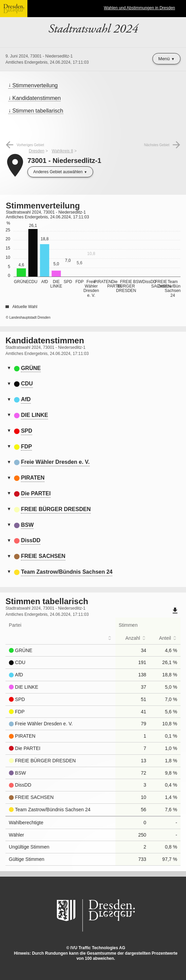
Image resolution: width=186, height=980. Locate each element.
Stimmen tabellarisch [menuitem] (38, 111)
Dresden (36, 151)
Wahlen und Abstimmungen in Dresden (139, 8)
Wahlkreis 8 (62, 151)
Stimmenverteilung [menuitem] (35, 85)
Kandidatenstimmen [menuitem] (36, 98)
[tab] (93, 369)
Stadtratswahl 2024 (93, 29)
